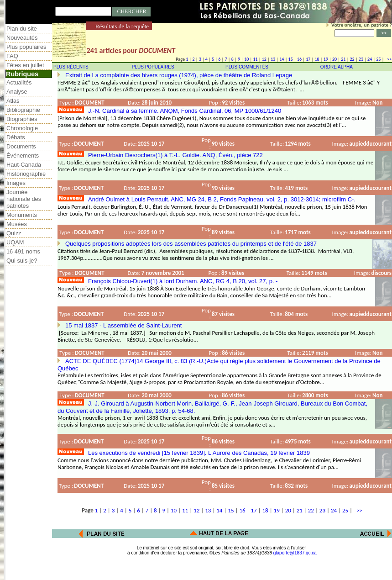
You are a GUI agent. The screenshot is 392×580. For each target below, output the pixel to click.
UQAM (15, 242)
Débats (16, 137)
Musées (17, 224)
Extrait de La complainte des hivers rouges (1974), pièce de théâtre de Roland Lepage (179, 75)
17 (308, 59)
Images (16, 183)
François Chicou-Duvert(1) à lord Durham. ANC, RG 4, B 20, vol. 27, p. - (183, 281)
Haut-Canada (24, 165)
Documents (21, 146)
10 (246, 59)
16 (299, 59)
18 (317, 59)
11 (255, 59)
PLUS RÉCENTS (71, 67)
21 (343, 59)
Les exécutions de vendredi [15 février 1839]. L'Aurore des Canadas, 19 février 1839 (199, 453)
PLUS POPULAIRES (153, 67)
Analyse (17, 92)
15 (291, 59)
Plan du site (22, 29)
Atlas (13, 101)
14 (282, 59)
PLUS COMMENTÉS (247, 67)
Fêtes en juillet (25, 65)
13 (273, 59)
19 (326, 59)
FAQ (12, 56)
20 (335, 59)
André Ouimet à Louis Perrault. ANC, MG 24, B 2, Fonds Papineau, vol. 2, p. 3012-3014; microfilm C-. (222, 199)
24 (370, 59)
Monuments (22, 215)
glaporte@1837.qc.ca (295, 553)
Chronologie (22, 128)
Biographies (22, 119)
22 (352, 59)
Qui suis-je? (22, 261)
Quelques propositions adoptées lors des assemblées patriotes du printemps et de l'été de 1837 (191, 244)
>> (388, 59)
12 (264, 59)
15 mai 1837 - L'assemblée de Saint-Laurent (123, 325)
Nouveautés (22, 38)
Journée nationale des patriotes (24, 199)
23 (361, 59)
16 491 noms (23, 251)
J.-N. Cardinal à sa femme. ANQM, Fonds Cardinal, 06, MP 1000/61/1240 (185, 111)
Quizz (14, 233)
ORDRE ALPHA (337, 67)
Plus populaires (26, 47)
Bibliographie (23, 110)
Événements (23, 156)
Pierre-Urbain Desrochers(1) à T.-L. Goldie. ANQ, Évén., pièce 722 (175, 155)
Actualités (19, 82)
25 (378, 59)
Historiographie (26, 174)
